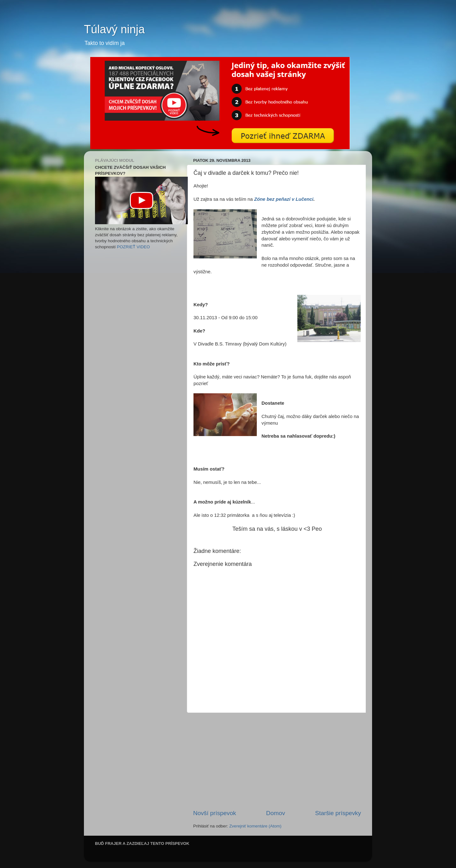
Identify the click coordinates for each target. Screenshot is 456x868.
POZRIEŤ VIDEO (133, 247)
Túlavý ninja (114, 29)
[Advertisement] (277, 761)
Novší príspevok (215, 813)
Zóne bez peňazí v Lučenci (284, 199)
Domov (275, 813)
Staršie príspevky (338, 813)
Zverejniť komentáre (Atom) (255, 826)
